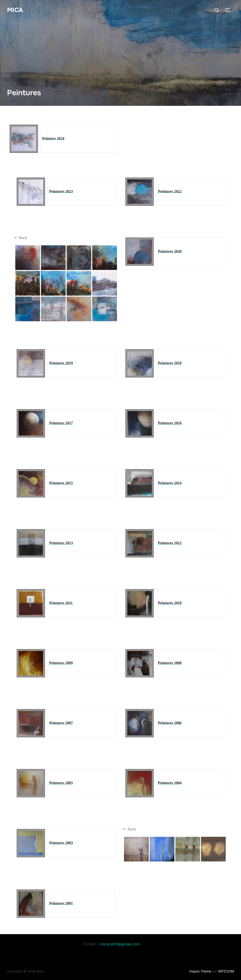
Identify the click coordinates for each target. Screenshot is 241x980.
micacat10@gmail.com (120, 944)
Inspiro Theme (200, 971)
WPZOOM (226, 971)
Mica (15, 10)
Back (21, 238)
